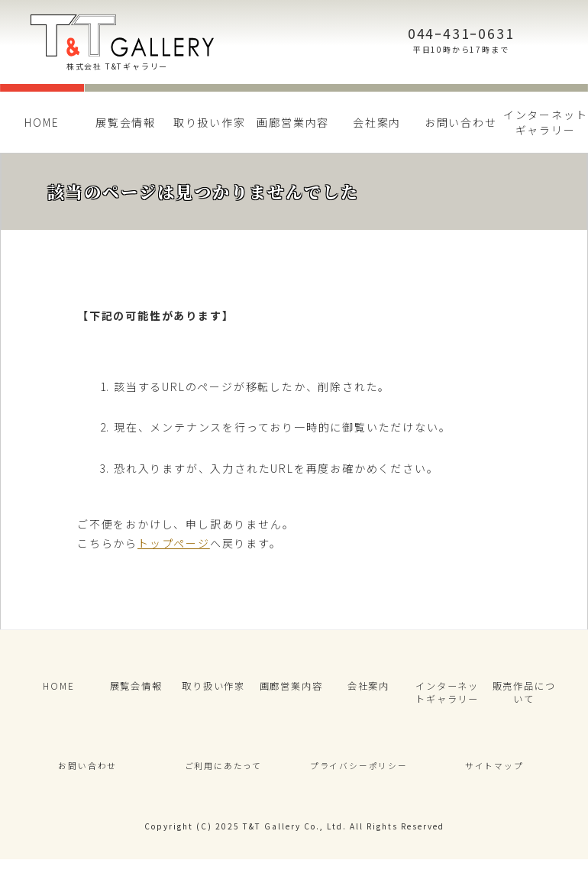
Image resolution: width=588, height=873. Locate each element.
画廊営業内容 (293, 122)
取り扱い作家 (210, 122)
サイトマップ (494, 776)
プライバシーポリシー (359, 776)
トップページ (174, 543)
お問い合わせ (461, 122)
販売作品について (523, 696)
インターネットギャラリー (447, 696)
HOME (42, 122)
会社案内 (377, 122)
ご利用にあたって (223, 776)
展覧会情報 (126, 122)
